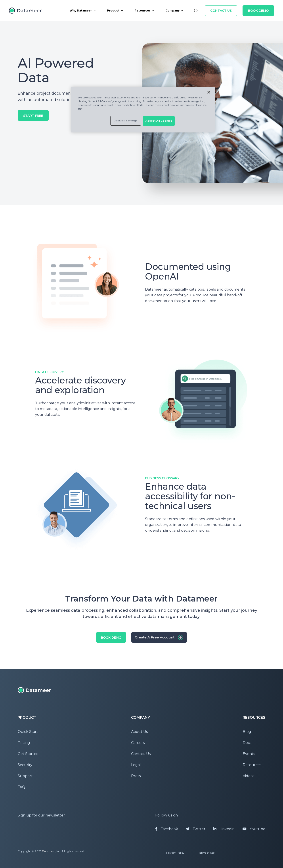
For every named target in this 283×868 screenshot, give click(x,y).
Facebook (167, 829)
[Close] (209, 92)
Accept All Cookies (159, 121)
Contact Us (221, 11)
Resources (144, 11)
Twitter (196, 829)
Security (25, 765)
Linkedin (224, 829)
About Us (139, 732)
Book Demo (258, 11)
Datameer (49, 851)
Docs (247, 743)
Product (115, 11)
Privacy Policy (175, 853)
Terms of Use (207, 853)
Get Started (28, 754)
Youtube (254, 829)
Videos (249, 776)
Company (175, 11)
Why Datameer (83, 11)
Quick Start (28, 732)
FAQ (21, 787)
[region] (143, 110)
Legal (136, 765)
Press (136, 776)
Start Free (33, 116)
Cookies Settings (126, 121)
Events (249, 754)
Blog (247, 732)
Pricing (24, 743)
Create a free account (155, 637)
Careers (138, 743)
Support (25, 776)
